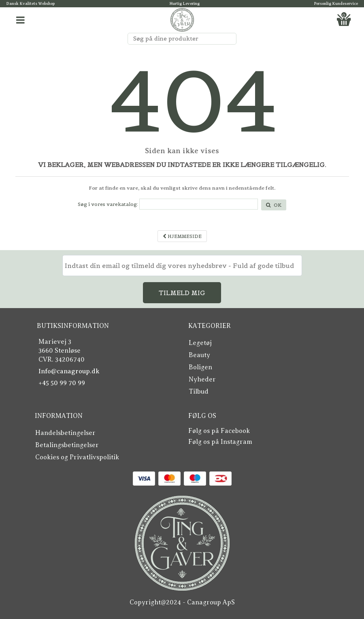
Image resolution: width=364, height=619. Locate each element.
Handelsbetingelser (65, 433)
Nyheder (202, 379)
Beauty (199, 355)
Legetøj (200, 343)
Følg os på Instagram (220, 442)
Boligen (200, 367)
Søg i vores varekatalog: (108, 204)
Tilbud (199, 392)
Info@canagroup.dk (69, 371)
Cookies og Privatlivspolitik (77, 457)
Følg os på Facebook (219, 431)
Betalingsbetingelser (67, 445)
